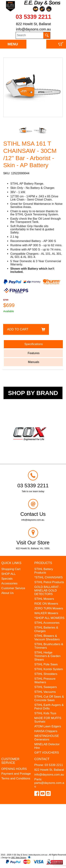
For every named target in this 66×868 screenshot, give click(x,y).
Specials (7, 579)
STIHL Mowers (44, 599)
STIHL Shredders (46, 674)
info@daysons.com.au (33, 29)
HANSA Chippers (46, 731)
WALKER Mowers (46, 613)
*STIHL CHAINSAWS (48, 577)
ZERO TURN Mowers (49, 608)
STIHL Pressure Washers (45, 680)
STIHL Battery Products (44, 571)
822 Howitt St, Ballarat (33, 24)
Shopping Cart (11, 569)
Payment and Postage (16, 774)
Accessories (10, 583)
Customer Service (13, 588)
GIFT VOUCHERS (47, 753)
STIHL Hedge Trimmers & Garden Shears (47, 656)
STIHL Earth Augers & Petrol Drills (49, 707)
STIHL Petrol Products (49, 582)
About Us (8, 593)
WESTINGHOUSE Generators (47, 738)
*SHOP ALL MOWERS (49, 618)
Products (43, 563)
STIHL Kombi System (49, 669)
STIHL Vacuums (45, 692)
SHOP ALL (9, 574)
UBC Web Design (19, 858)
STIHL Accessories (47, 623)
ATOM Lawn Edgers (48, 726)
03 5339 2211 (33, 17)
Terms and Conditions (16, 778)
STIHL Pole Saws (46, 664)
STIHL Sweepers (46, 687)
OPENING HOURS (14, 769)
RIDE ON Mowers (46, 604)
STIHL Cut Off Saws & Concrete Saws (49, 698)
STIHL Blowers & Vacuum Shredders (47, 638)
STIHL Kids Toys (45, 713)
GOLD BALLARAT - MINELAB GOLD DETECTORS (47, 591)
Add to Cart (18, 329)
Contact (42, 759)
